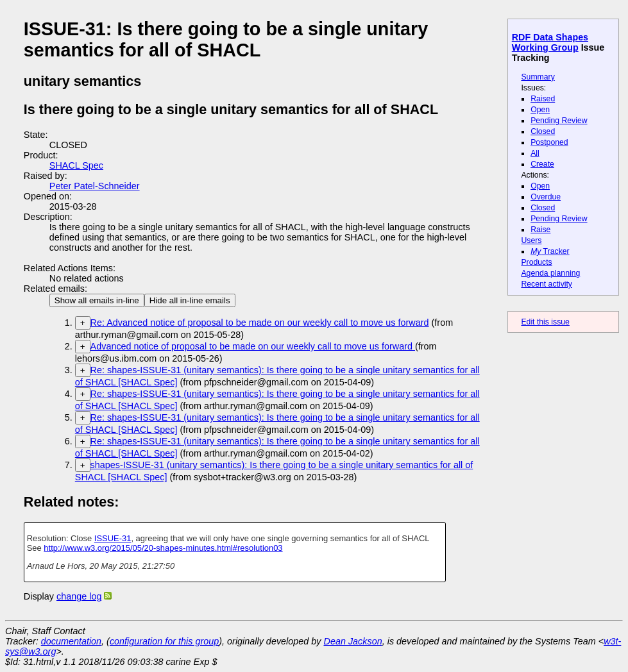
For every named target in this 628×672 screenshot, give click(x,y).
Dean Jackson (353, 641)
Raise (540, 230)
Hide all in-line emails (190, 300)
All (535, 153)
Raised (543, 99)
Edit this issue (545, 322)
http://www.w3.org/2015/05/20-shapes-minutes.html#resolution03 (163, 548)
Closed (543, 131)
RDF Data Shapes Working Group (550, 42)
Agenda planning (550, 273)
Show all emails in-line (97, 300)
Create (542, 164)
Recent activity (547, 284)
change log (79, 596)
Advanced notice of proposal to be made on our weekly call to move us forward (253, 346)
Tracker (550, 251)
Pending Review (559, 121)
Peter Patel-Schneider (95, 186)
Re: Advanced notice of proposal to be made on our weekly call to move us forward (260, 323)
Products (536, 262)
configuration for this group (164, 641)
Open (540, 110)
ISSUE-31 (113, 538)
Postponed (549, 142)
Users (531, 240)
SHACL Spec (76, 165)
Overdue (546, 197)
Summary (538, 77)
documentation (71, 641)
